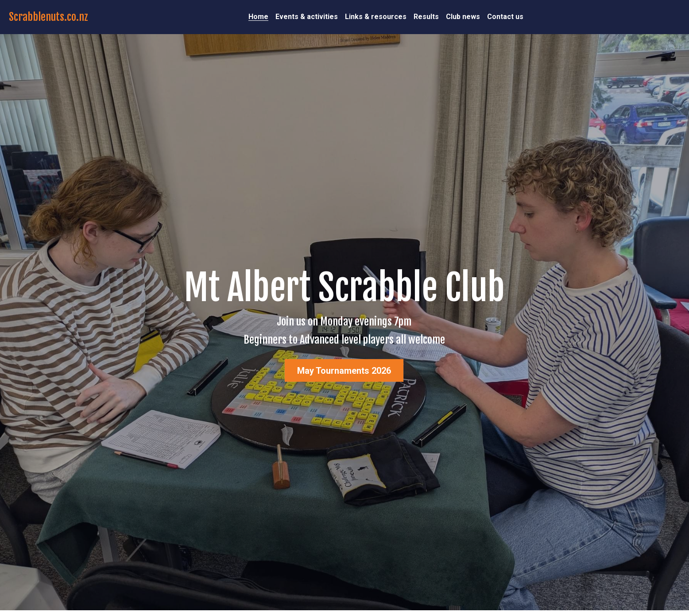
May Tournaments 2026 (344, 371)
